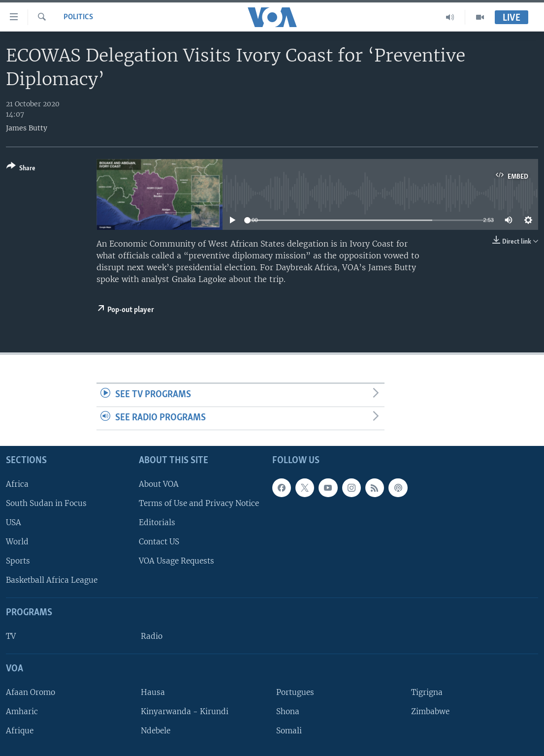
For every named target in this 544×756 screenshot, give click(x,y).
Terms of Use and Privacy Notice (199, 503)
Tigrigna (427, 692)
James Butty (27, 128)
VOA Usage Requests (176, 561)
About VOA (159, 484)
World (17, 542)
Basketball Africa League (52, 580)
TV (11, 636)
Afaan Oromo (31, 692)
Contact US (159, 542)
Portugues (295, 692)
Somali (289, 731)
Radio (152, 636)
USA (14, 522)
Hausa (153, 692)
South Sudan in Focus (46, 503)
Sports (18, 561)
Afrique (20, 731)
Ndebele (156, 731)
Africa (17, 484)
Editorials (157, 522)
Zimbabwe (430, 711)
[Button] (21, 169)
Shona (288, 711)
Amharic (22, 711)
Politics (78, 17)
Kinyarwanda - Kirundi (185, 711)
